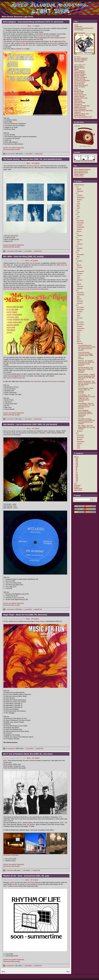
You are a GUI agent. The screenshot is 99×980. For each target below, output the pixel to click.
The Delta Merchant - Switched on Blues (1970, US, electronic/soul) (87, 347)
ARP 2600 (40, 39)
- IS (76, 470)
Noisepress (78, 104)
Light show (78, 490)
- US (31, 261)
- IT (33, 26)
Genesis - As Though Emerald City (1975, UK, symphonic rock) (86, 362)
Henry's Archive (80, 82)
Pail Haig (31, 882)
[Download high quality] (12, 150)
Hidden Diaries (79, 96)
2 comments (9, 609)
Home (76, 25)
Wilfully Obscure (80, 107)
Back (3, 972)
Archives (78, 181)
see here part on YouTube (56, 381)
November (80, 223)
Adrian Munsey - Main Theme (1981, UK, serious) (86, 390)
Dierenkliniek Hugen (81, 173)
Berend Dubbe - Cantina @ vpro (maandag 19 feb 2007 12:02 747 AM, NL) (87, 376)
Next (68, 972)
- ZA (76, 481)
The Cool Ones (36, 381)
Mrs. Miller (7, 265)
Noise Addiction (80, 115)
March (79, 189)
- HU (77, 466)
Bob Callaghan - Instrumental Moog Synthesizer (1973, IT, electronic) (86, 413)
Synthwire (78, 99)
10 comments (9, 154)
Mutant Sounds (79, 68)
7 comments (9, 251)
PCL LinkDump (79, 71)
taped (9, 821)
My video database (81, 60)
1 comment (8, 870)
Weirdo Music (79, 66)
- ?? (76, 482)
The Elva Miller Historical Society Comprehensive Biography (27, 289)
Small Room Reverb (81, 85)
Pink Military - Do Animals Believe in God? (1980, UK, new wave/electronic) (87, 397)
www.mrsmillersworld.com (16, 378)
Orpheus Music (79, 73)
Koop (76, 88)
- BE (76, 460)
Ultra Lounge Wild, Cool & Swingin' (28, 263)
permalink (29, 154)
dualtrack (77, 112)
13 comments (9, 748)
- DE (76, 463)
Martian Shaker (79, 76)
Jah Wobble (31, 824)
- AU (76, 458)
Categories (79, 453)
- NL (33, 758)
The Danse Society (33, 166)
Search (77, 496)
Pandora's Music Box (82, 114)
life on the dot (79, 84)
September (81, 197)
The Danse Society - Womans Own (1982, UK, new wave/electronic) (87, 420)
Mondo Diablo (79, 92)
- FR (32, 619)
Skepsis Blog (79, 176)
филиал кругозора (81, 98)
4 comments (9, 419)
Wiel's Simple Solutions (82, 169)
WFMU (76, 69)
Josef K (12, 882)
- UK (32, 163)
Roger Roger (40, 621)
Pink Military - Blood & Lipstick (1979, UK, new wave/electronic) (86, 405)
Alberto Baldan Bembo (58, 38)
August (79, 200)
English (37, 26)
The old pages (79, 61)
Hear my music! (80, 33)
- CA (77, 462)
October (80, 195)
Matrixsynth (78, 101)
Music (29, 26)
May (78, 206)
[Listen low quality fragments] (14, 148)
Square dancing (80, 79)
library (16, 621)
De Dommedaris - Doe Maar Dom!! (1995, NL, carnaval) (86, 369)
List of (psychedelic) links (83, 117)
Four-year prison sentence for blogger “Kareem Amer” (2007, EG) (86, 355)
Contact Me (78, 27)
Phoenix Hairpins (80, 74)
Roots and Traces (80, 95)
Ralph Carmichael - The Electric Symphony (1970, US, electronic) (87, 383)
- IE (76, 468)
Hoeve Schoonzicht (81, 171)
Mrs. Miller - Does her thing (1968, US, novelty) (87, 426)
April (79, 208)
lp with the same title (28, 45)
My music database (81, 58)
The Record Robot (81, 77)
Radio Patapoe (79, 174)
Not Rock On (79, 93)
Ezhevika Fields (80, 103)
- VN (76, 479)
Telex (24, 43)
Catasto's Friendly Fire (82, 106)
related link (39, 154)
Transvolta (53, 43)
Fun (76, 484)
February (80, 191)
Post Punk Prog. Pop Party (83, 111)
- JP (76, 473)
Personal (77, 485)
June (79, 204)
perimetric (78, 90)
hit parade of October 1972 (45, 36)
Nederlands (78, 489)
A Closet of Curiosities (82, 80)
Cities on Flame (80, 87)
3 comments (9, 966)
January (80, 244)
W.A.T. (6, 760)
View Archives (79, 185)
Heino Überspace (80, 109)
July (78, 202)
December (80, 221)
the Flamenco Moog (20, 41)
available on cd (20, 49)
